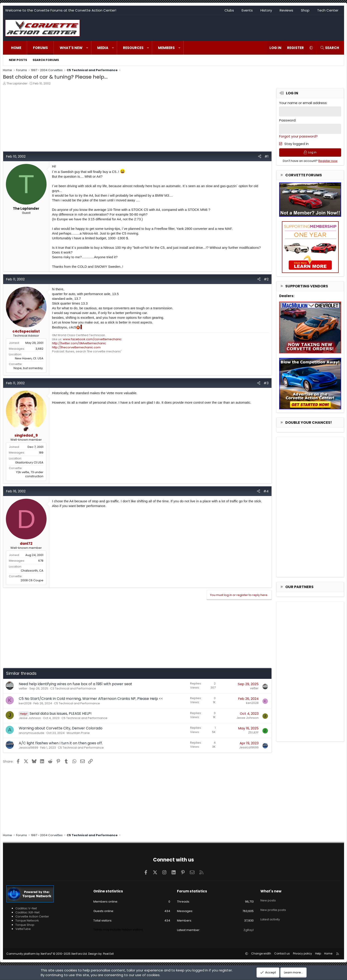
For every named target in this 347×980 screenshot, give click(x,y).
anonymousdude (32, 733)
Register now (328, 162)
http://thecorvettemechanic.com (76, 347)
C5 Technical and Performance (77, 703)
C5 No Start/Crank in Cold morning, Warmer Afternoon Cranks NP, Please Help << (91, 699)
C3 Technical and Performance (73, 688)
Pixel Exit (108, 954)
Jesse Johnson (30, 718)
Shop (305, 10)
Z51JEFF (253, 732)
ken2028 (25, 703)
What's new (71, 48)
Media (103, 48)
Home (16, 48)
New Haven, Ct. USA (29, 358)
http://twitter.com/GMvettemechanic (79, 343)
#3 (266, 383)
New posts (18, 60)
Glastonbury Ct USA (29, 462)
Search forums (46, 60)
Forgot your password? (298, 136)
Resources (133, 48)
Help (318, 953)
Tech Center (328, 10)
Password (287, 120)
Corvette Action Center (32, 916)
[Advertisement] (137, 120)
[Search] (330, 48)
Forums (40, 48)
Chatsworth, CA (32, 571)
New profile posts (273, 907)
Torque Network (27, 921)
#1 (267, 156)
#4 (266, 491)
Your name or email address (303, 103)
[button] (87, 48)
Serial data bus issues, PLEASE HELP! (61, 713)
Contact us (282, 953)
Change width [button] (261, 953)
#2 (266, 279)
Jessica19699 (28, 748)
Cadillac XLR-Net (27, 912)
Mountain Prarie (78, 733)
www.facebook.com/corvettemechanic (92, 339)
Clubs (229, 10)
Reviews (286, 10)
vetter (23, 688)
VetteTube (23, 929)
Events (247, 10)
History (266, 10)
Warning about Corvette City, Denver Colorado (61, 728)
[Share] (260, 156)
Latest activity (270, 915)
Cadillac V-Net (26, 908)
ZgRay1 (249, 930)
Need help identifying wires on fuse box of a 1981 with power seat (76, 684)
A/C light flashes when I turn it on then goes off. (61, 743)
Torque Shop (25, 925)
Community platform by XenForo (47, 954)
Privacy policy (302, 953)
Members (166, 48)
